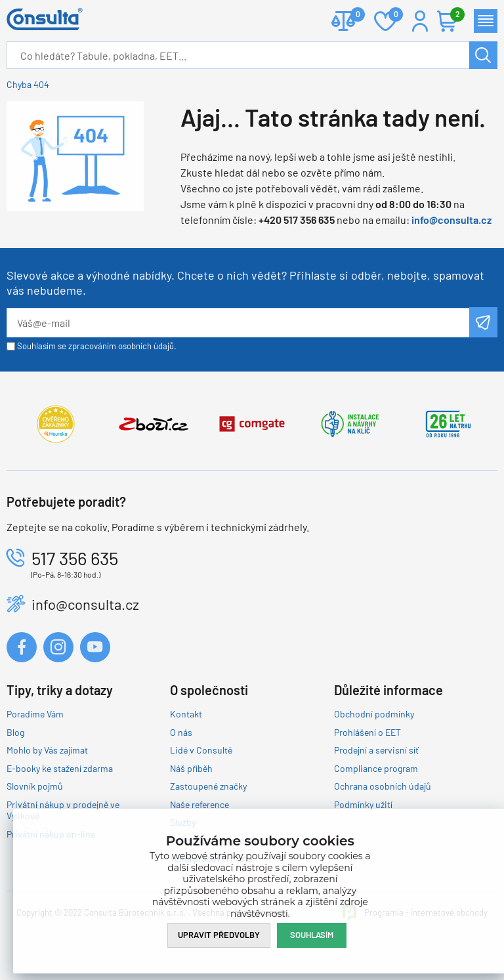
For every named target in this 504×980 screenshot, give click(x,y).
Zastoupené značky (208, 786)
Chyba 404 (28, 84)
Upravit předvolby (219, 935)
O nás (181, 732)
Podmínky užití (363, 804)
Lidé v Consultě (201, 750)
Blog (15, 732)
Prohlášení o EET (367, 732)
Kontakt (186, 714)
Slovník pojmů (35, 786)
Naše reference (199, 804)
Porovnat (353, 15)
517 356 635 (75, 558)
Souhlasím (312, 935)
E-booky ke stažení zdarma (60, 768)
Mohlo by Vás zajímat (47, 750)
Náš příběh (191, 768)
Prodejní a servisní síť (376, 750)
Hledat (483, 55)
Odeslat (483, 322)
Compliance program (376, 768)
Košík (454, 15)
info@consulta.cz (451, 220)
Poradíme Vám (35, 714)
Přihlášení (420, 21)
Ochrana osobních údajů (383, 786)
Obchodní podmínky (374, 714)
